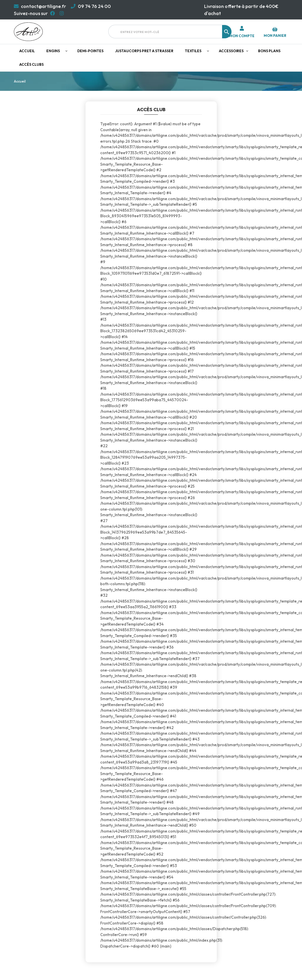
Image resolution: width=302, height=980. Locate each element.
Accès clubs (31, 64)
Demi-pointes (90, 51)
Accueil (27, 51)
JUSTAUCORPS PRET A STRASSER (144, 51)
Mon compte (242, 36)
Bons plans (269, 51)
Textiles (193, 51)
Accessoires (231, 51)
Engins (53, 51)
